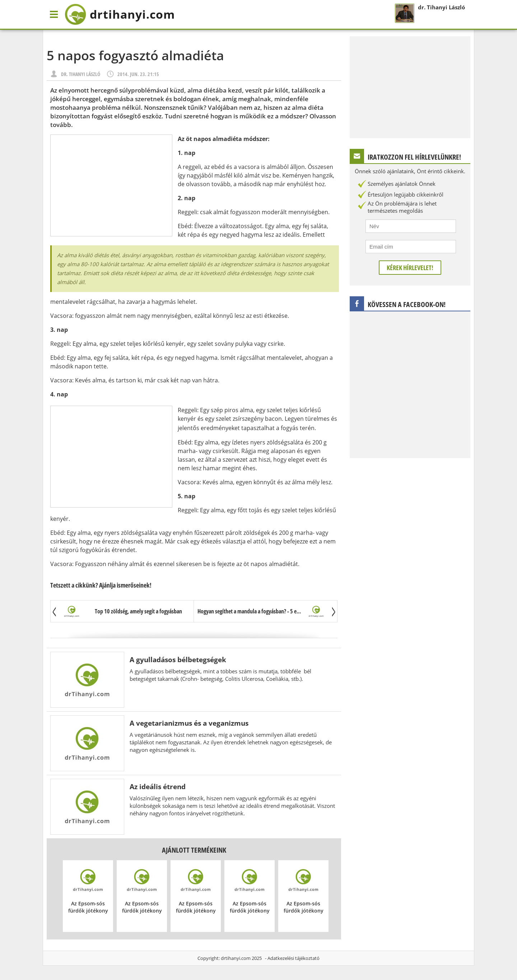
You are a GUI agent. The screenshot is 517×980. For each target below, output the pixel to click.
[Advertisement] (111, 185)
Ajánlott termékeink (194, 850)
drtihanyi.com (236, 958)
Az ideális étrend (158, 786)
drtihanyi (120, 14)
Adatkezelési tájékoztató (294, 958)
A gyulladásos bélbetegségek (178, 659)
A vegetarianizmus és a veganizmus (189, 723)
